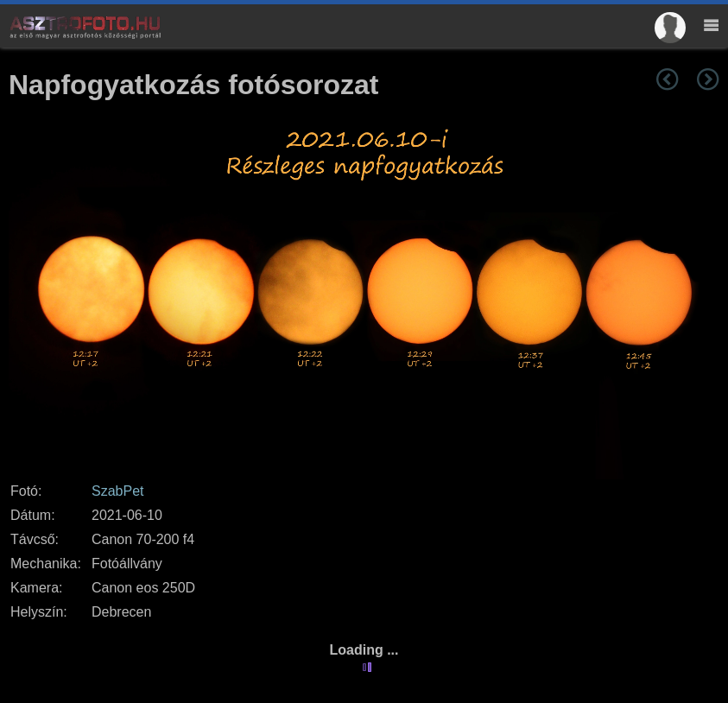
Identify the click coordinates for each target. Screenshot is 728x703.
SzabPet (117, 491)
